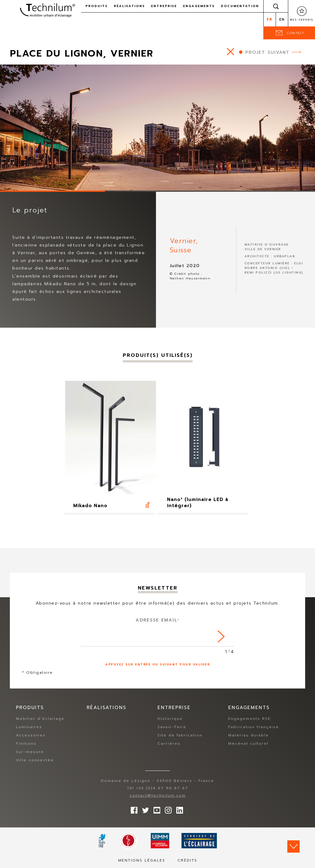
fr (270, 20)
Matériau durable (249, 736)
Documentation (240, 6)
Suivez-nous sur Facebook (133, 809)
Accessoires (31, 736)
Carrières (169, 744)
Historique (170, 719)
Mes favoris (302, 20)
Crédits (187, 861)
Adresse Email (158, 620)
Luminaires (29, 727)
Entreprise (164, 6)
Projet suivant (268, 52)
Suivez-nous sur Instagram (167, 809)
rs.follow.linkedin (178, 809)
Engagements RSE (249, 719)
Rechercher (276, 6)
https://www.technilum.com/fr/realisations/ (231, 51)
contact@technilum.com (158, 796)
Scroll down (293, 846)
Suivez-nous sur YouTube (155, 809)
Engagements (199, 6)
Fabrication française (254, 727)
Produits (97, 6)
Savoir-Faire (172, 727)
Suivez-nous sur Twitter (144, 809)
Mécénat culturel (248, 744)
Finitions (26, 744)
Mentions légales (142, 861)
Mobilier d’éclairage (40, 719)
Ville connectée (35, 760)
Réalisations (129, 6)
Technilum (47, 10)
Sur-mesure (30, 752)
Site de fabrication (180, 736)
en (282, 20)
